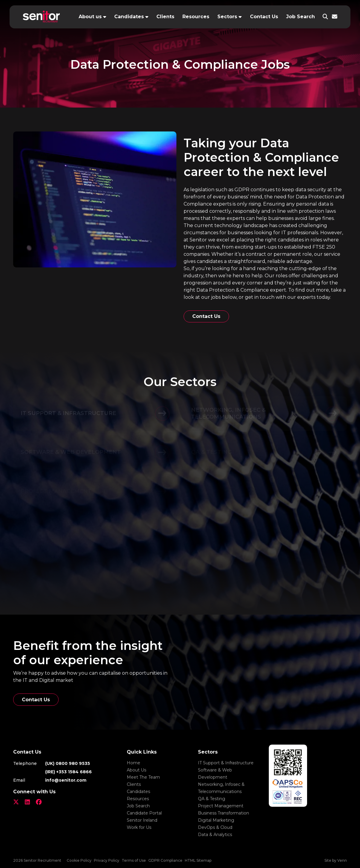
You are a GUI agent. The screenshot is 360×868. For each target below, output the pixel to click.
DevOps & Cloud (215, 827)
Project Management (221, 806)
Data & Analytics (215, 835)
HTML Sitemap (198, 860)
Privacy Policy (107, 860)
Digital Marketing (216, 820)
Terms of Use (134, 860)
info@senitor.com (66, 780)
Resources (196, 17)
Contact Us (264, 17)
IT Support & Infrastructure (226, 763)
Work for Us (139, 827)
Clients (165, 17)
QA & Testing (212, 799)
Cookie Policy (79, 860)
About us (90, 17)
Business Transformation (224, 813)
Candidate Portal (144, 813)
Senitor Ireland (142, 820)
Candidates (129, 17)
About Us (136, 770)
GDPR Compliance (165, 860)
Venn (342, 860)
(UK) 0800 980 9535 (68, 763)
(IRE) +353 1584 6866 (68, 772)
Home (134, 763)
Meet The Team (143, 777)
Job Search (300, 17)
